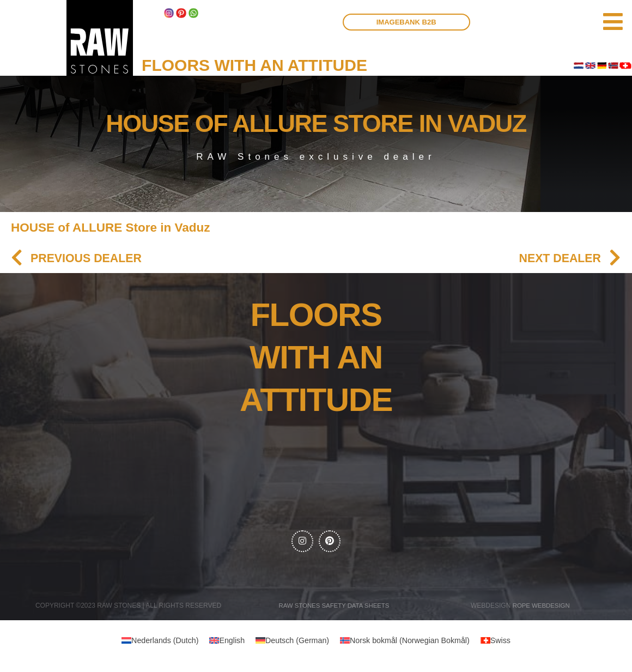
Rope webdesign (541, 608)
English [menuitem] (228, 644)
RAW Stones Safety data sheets (334, 608)
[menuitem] (154, 644)
